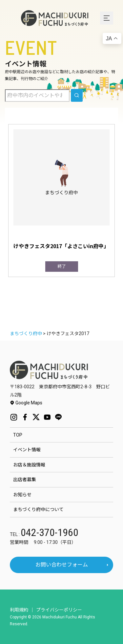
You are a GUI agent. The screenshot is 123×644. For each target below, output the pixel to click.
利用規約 (19, 610)
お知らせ (22, 495)
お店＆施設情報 (29, 465)
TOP (18, 435)
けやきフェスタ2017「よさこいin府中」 (61, 246)
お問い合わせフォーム (62, 565)
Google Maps (26, 403)
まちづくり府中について (38, 509)
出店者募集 (25, 480)
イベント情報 (27, 450)
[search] (77, 95)
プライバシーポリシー (59, 610)
